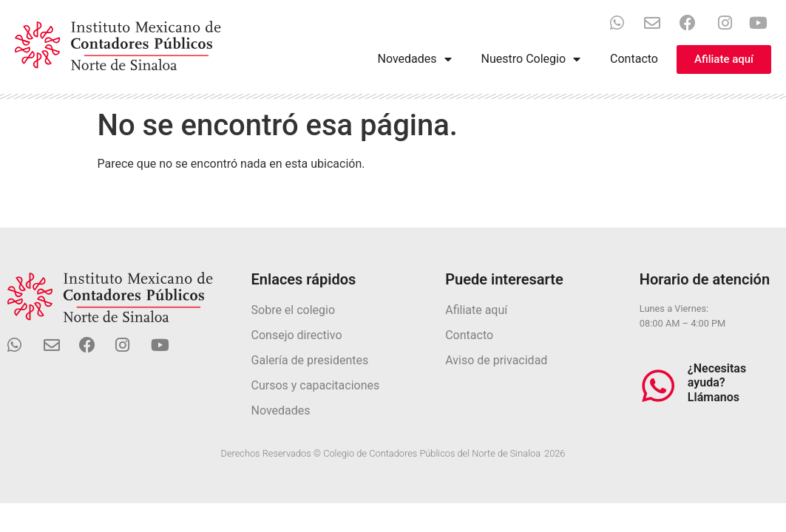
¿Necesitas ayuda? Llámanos (717, 382)
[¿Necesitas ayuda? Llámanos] (658, 386)
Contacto (634, 59)
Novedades (415, 59)
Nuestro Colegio (531, 59)
